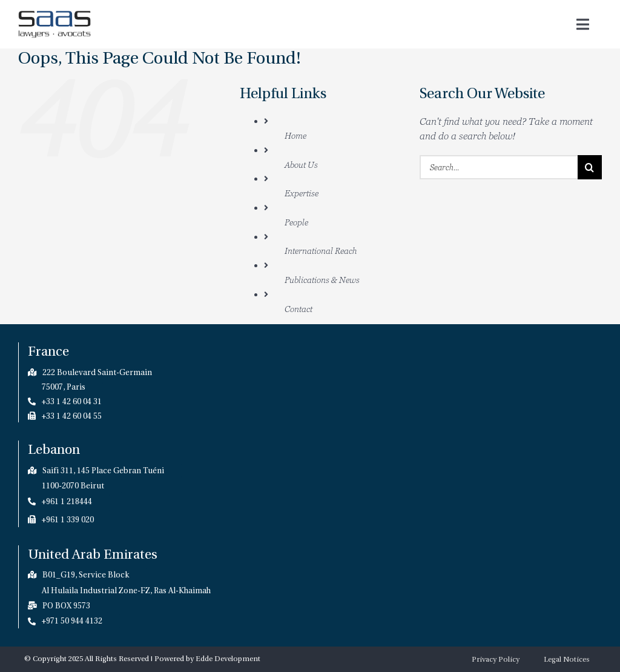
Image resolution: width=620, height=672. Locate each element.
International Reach (321, 251)
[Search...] (499, 167)
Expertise (302, 193)
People (296, 222)
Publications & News (322, 280)
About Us (301, 165)
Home (295, 135)
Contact (298, 309)
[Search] (590, 167)
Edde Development (228, 659)
